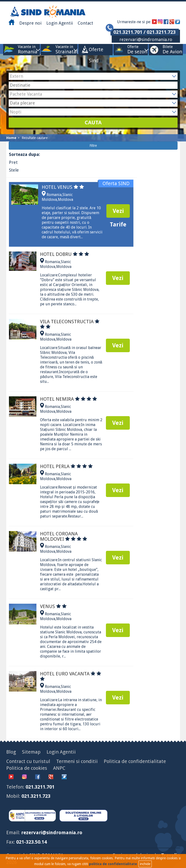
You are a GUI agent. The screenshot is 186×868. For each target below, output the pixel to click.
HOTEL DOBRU (65, 254)
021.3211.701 (40, 787)
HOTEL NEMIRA (69, 399)
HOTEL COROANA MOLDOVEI (64, 536)
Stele (14, 170)
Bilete (168, 49)
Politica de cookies (27, 768)
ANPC (59, 768)
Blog (11, 752)
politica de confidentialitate (113, 864)
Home (11, 138)
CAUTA (93, 122)
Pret (13, 162)
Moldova (65, 199)
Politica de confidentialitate (135, 761)
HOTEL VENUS (63, 187)
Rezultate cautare (35, 138)
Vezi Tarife (118, 213)
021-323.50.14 (31, 842)
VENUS (53, 606)
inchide (145, 864)
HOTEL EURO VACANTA (71, 676)
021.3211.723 (36, 796)
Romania (54, 195)
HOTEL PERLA (66, 466)
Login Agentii (60, 23)
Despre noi (30, 23)
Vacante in (27, 49)
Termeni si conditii (77, 761)
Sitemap (31, 752)
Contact (85, 23)
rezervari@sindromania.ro (146, 39)
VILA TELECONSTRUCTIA (70, 324)
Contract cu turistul (28, 761)
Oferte (133, 49)
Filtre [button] (93, 146)
